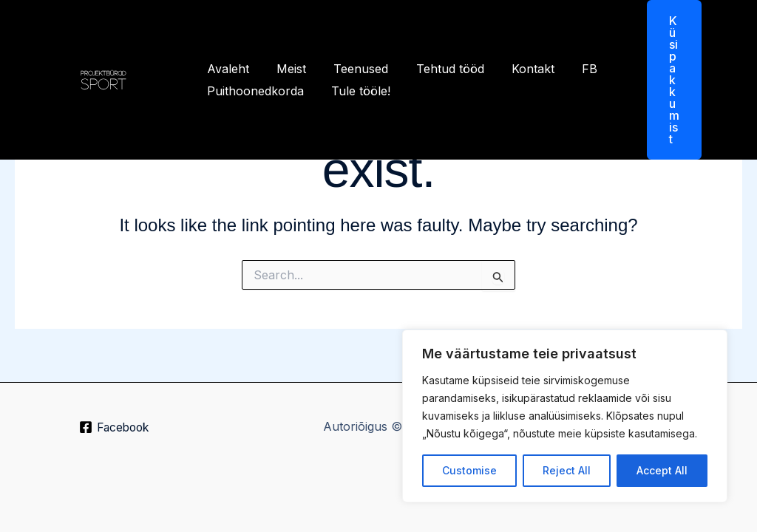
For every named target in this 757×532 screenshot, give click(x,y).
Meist (285, 69)
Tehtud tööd (436, 69)
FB (568, 69)
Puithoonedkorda (253, 91)
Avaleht (226, 69)
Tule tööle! (355, 91)
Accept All (662, 470)
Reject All (567, 470)
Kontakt (515, 69)
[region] (565, 416)
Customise (469, 470)
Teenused (351, 69)
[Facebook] (114, 428)
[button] (665, 80)
